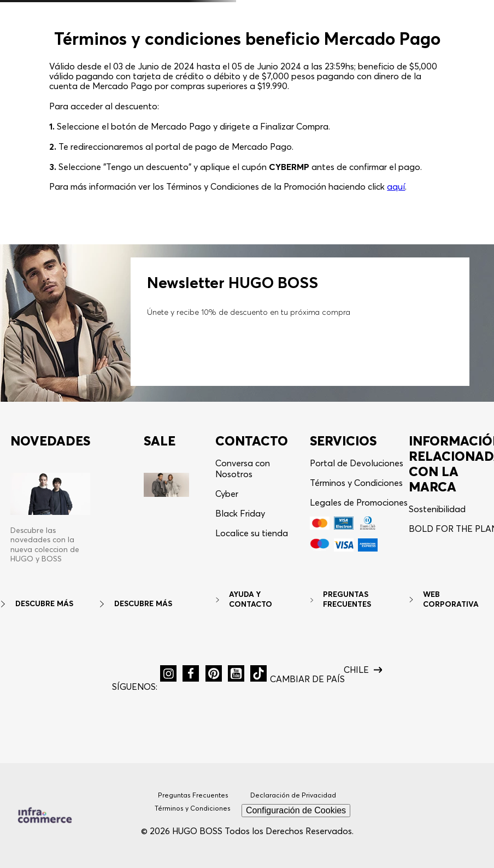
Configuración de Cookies (296, 810)
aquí (396, 186)
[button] (168, 673)
